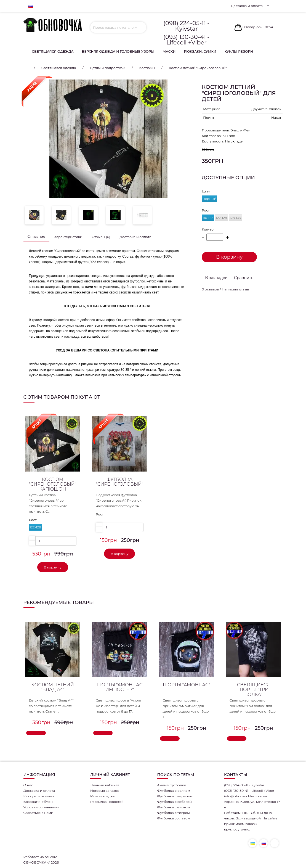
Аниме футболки (172, 785)
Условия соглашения (42, 807)
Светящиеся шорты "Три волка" (253, 690)
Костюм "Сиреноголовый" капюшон (53, 484)
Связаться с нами (38, 813)
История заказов (105, 791)
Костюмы (147, 68)
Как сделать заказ (39, 796)
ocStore (51, 857)
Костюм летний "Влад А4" (53, 687)
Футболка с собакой (175, 802)
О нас (28, 785)
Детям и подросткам (108, 68)
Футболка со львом (174, 818)
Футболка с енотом (174, 807)
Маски (169, 51)
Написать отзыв (236, 289)
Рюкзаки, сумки (200, 51)
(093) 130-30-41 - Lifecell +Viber (186, 40)
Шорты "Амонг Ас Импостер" (119, 687)
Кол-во (208, 229)
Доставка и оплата (247, 6)
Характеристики (68, 237)
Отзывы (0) (101, 237)
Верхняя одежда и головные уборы (118, 51)
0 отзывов (210, 289)
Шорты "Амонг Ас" (186, 685)
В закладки (216, 278)
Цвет (206, 191)
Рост (206, 210)
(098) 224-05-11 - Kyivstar (186, 26)
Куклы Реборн (239, 51)
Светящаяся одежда (53, 51)
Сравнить (244, 278)
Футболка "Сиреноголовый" (119, 482)
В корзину (229, 257)
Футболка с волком (174, 791)
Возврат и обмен (38, 802)
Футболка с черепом (175, 796)
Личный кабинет (105, 785)
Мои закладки (103, 796)
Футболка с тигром (174, 813)
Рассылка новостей (107, 802)
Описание (36, 236)
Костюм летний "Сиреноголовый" (198, 68)
